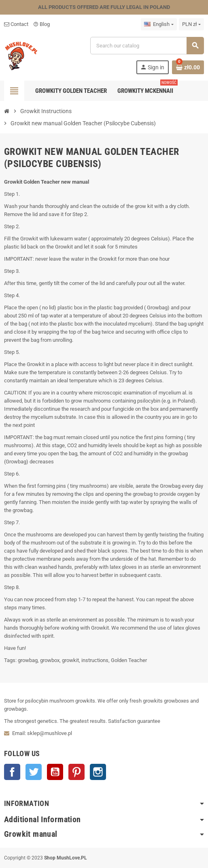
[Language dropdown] (159, 24)
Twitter (34, 772)
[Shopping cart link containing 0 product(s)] (188, 67)
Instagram (98, 772)
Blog (41, 24)
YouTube (55, 772)
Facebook (12, 772)
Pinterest (76, 772)
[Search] (147, 46)
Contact (16, 24)
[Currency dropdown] (191, 24)
